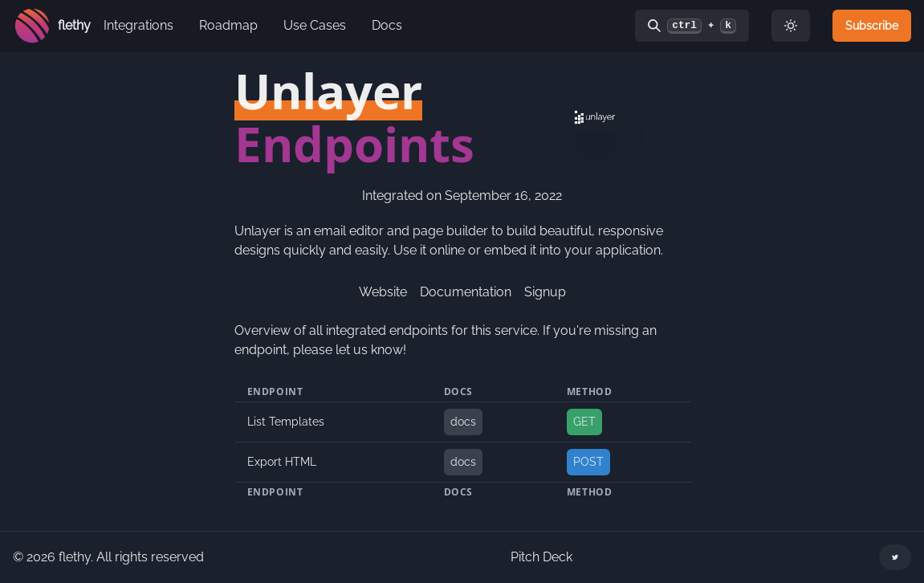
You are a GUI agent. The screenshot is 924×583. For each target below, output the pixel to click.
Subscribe (872, 26)
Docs (387, 25)
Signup (545, 292)
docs (463, 422)
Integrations (138, 25)
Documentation (466, 292)
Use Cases (315, 25)
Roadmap (228, 25)
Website (383, 292)
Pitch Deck (541, 557)
